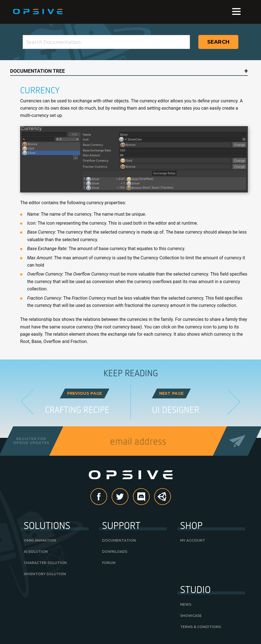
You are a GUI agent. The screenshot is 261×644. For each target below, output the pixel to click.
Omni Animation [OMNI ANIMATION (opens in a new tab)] (40, 540)
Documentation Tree (37, 71)
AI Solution (36, 552)
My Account (193, 540)
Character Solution (45, 563)
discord (149, 497)
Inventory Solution (45, 574)
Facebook (107, 497)
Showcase (191, 616)
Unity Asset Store (163, 500)
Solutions (47, 525)
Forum (109, 563)
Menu (236, 11)
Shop (191, 525)
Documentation (119, 540)
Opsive (38, 12)
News (186, 604)
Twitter (128, 497)
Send (237, 441)
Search (218, 42)
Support (121, 525)
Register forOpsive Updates (31, 441)
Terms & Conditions (201, 627)
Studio (195, 589)
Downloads (115, 552)
